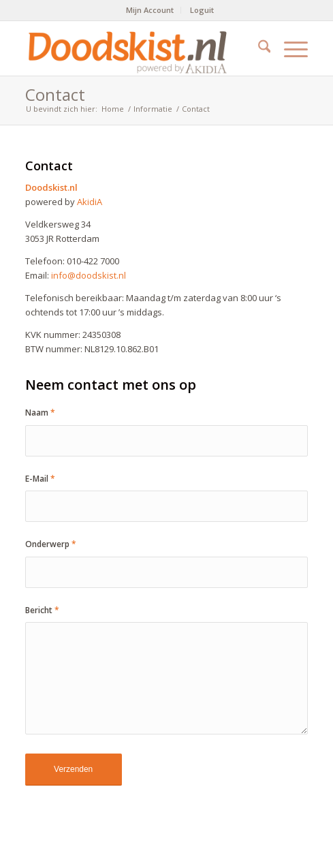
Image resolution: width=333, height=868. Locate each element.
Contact (55, 94)
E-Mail (40, 479)
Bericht (42, 610)
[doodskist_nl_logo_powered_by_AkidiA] (139, 48)
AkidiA (90, 202)
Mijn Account (150, 10)
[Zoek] (258, 48)
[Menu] (289, 48)
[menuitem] (150, 10)
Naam (40, 413)
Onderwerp (51, 544)
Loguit (202, 10)
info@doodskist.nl (89, 275)
